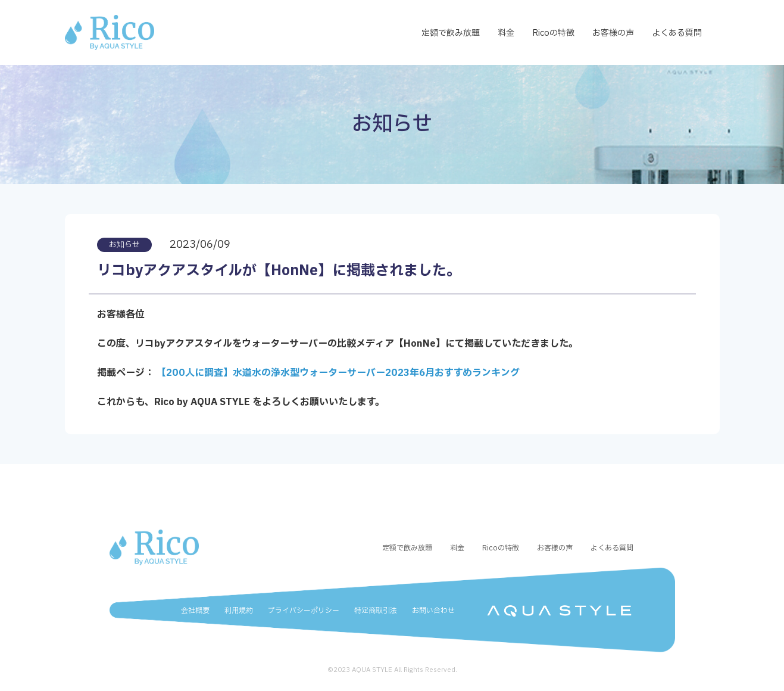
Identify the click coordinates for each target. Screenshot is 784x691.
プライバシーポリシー (304, 611)
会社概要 (195, 611)
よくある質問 (677, 33)
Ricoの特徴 (553, 33)
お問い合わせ (433, 611)
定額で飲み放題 (451, 33)
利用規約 (239, 611)
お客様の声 (613, 33)
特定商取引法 (376, 611)
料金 (506, 33)
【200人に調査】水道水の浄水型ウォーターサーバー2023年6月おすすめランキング (338, 373)
